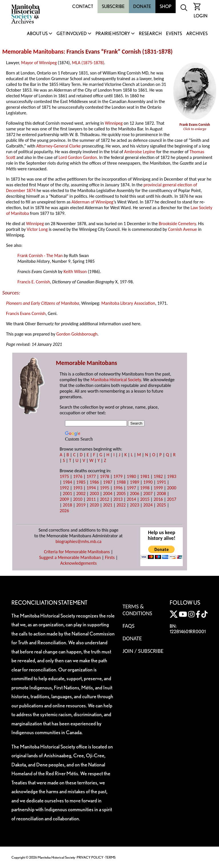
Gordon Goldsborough (77, 334)
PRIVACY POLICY (90, 857)
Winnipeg (114, 123)
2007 (148, 493)
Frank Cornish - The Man (40, 256)
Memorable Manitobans (33, 52)
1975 (64, 476)
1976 (78, 476)
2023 (135, 505)
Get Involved (72, 34)
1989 (135, 482)
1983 (172, 476)
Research (150, 34)
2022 (121, 505)
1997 (131, 488)
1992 (64, 488)
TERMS (110, 857)
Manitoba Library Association (128, 303)
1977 (91, 476)
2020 (94, 505)
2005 (121, 493)
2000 (172, 488)
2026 (64, 511)
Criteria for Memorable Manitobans (77, 552)
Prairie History (113, 34)
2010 (78, 499)
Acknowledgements (78, 563)
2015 (145, 499)
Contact (83, 6)
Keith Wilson (75, 271)
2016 (158, 499)
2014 (131, 499)
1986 (94, 482)
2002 (81, 493)
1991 (161, 482)
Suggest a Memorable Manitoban (70, 557)
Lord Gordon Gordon (78, 157)
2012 (104, 499)
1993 (78, 488)
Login (201, 16)
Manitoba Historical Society (116, 380)
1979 (118, 476)
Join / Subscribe (143, 651)
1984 (67, 482)
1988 (121, 482)
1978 (104, 476)
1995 (104, 488)
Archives (197, 34)
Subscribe (113, 6)
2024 (148, 505)
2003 (94, 493)
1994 (91, 488)
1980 (131, 476)
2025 (161, 505)
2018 (67, 505)
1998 (145, 488)
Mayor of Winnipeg (39, 63)
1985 (81, 482)
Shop (166, 6)
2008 (161, 493)
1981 (145, 476)
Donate (142, 6)
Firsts (110, 557)
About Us (37, 34)
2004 (108, 493)
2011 (91, 499)
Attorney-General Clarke (58, 146)
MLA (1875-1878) (88, 63)
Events (174, 34)
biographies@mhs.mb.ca (79, 541)
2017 (172, 499)
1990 (148, 482)
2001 (67, 493)
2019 (81, 505)
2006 (135, 493)
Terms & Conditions (137, 610)
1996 (118, 488)
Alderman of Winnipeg (93, 202)
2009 (64, 499)
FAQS (129, 626)
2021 (108, 505)
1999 (158, 488)
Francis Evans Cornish (26, 313)
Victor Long (37, 229)
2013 (118, 499)
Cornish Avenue (182, 229)
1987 (108, 482)
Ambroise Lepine (140, 152)
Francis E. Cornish (34, 282)
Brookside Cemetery (177, 224)
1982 (158, 476)
